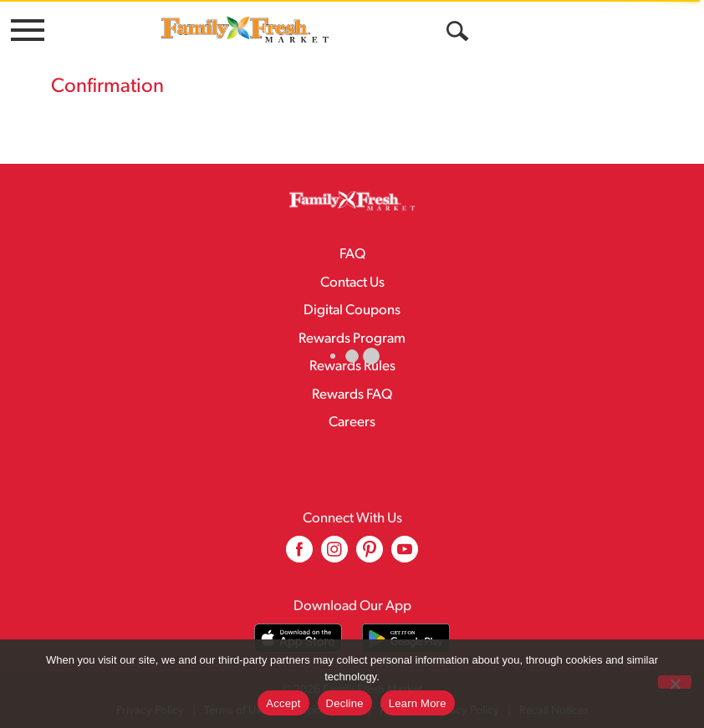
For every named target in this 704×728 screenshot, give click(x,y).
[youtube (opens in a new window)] (405, 555)
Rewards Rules (352, 367)
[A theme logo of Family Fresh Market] (245, 29)
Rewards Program (352, 339)
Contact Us (352, 283)
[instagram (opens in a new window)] (334, 555)
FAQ (352, 255)
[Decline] (675, 682)
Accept (283, 703)
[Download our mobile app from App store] (298, 638)
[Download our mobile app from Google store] (406, 638)
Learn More (418, 703)
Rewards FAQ (352, 395)
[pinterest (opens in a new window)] (370, 555)
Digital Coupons (352, 311)
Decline (345, 703)
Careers (352, 423)
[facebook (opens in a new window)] (299, 555)
